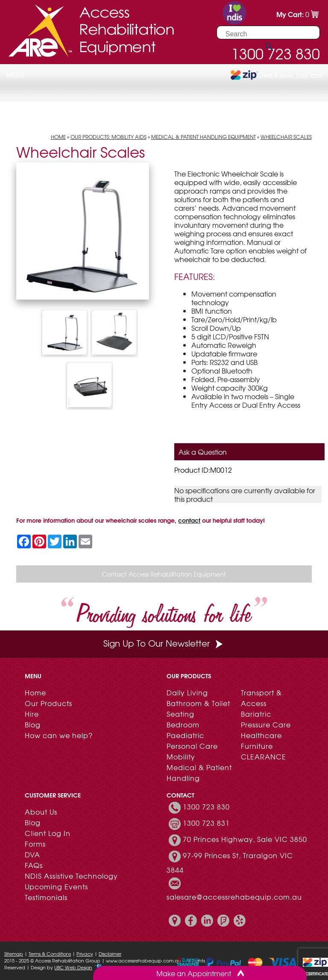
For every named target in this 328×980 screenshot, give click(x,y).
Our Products (48, 703)
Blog (33, 724)
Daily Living (187, 692)
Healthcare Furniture (261, 740)
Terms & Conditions (50, 954)
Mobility (181, 756)
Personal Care (192, 746)
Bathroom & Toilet (198, 703)
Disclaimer (110, 954)
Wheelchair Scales (286, 137)
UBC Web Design (73, 967)
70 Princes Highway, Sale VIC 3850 (245, 839)
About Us (41, 812)
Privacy (85, 954)
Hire (32, 714)
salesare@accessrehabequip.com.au (234, 897)
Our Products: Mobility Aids (108, 137)
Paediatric (185, 735)
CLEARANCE (264, 756)
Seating (180, 714)
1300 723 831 (206, 823)
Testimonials (46, 897)
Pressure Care (266, 724)
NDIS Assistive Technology (71, 876)
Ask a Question (203, 452)
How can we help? (59, 735)
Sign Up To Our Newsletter (164, 643)
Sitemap (14, 954)
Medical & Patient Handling (199, 773)
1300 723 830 (206, 806)
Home (58, 137)
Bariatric (256, 714)
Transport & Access (261, 698)
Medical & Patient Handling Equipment (204, 137)
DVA (32, 854)
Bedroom (183, 724)
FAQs (34, 865)
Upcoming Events (56, 886)
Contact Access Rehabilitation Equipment (164, 574)
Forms (35, 844)
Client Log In (48, 833)
